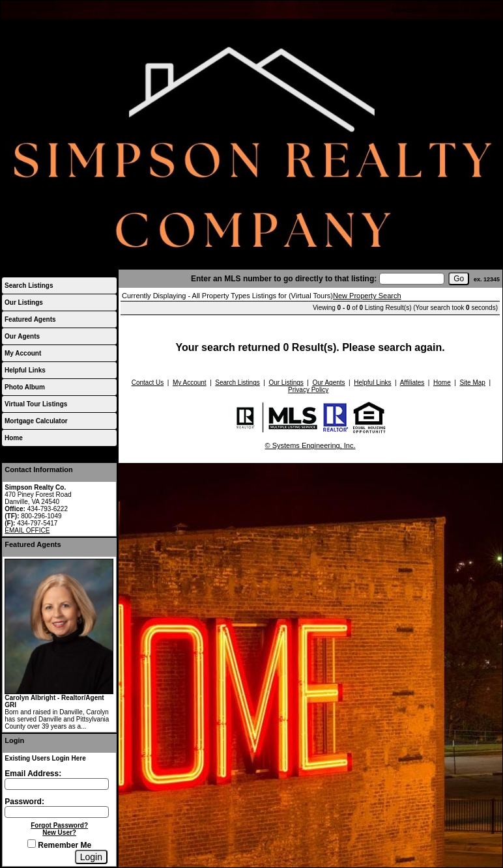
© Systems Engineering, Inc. (310, 445)
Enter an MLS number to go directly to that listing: (284, 279)
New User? (59, 833)
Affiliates (412, 383)
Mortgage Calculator (36, 421)
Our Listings (24, 302)
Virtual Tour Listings (36, 404)
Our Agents (22, 336)
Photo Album (25, 387)
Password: (24, 802)
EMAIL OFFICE (27, 530)
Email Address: (33, 774)
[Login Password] (57, 812)
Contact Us (453, 10)
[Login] (91, 857)
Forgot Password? (59, 825)
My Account (409, 10)
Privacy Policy (308, 390)
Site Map (472, 383)
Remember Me (59, 845)
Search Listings (29, 286)
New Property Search (367, 296)
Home (488, 10)
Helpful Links (25, 370)
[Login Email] (57, 784)
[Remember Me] (32, 844)
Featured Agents (30, 319)
